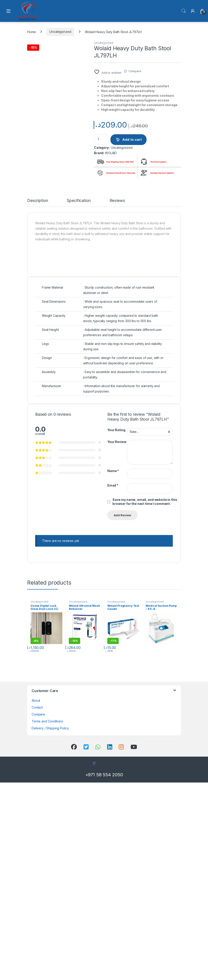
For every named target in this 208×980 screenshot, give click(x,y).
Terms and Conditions (47, 919)
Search (184, 11)
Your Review (117, 639)
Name (113, 668)
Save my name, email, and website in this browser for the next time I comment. (145, 699)
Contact (37, 905)
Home (31, 32)
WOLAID (111, 153)
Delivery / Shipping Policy (50, 926)
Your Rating (116, 627)
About (36, 898)
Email (113, 683)
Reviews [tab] (117, 398)
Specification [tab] (79, 398)
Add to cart (132, 140)
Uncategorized (60, 32)
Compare (135, 71)
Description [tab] (38, 398)
